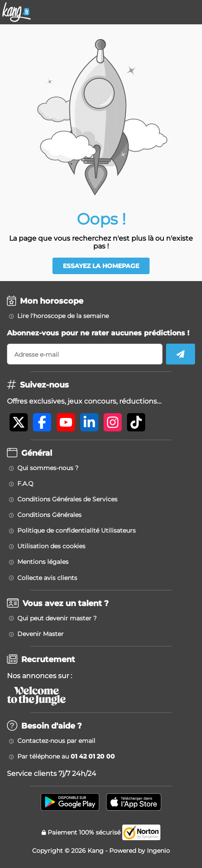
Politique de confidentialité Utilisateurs (77, 530)
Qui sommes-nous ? (48, 468)
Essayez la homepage (101, 266)
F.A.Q (25, 484)
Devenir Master (41, 634)
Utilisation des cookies (51, 546)
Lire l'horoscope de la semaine (63, 316)
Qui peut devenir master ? (57, 618)
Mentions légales (43, 562)
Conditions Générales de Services (67, 499)
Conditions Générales (49, 515)
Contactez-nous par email (56, 741)
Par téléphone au (66, 756)
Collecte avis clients (47, 578)
